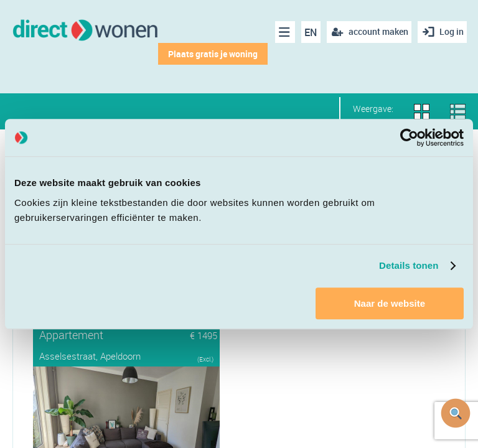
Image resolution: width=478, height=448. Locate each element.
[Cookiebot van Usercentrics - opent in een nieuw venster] (409, 138)
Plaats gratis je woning (209, 54)
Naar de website (390, 303)
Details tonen (409, 265)
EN (307, 32)
